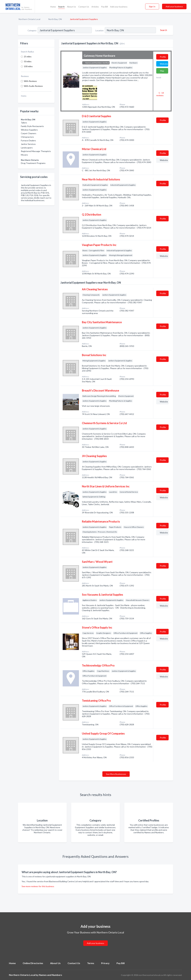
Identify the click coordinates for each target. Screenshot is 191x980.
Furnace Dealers (28, 140)
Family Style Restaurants (32, 126)
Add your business (119, 7)
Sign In (152, 6)
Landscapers (27, 148)
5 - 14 (160, 94)
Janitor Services (28, 144)
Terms (91, 963)
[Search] (163, 30)
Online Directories (33, 963)
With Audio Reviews (33, 86)
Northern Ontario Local (29, 19)
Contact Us (84, 7)
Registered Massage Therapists (36, 151)
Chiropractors (27, 137)
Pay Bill (104, 7)
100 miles (28, 66)
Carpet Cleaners (29, 133)
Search (61, 7)
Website (164, 64)
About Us (71, 7)
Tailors (24, 123)
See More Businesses (116, 774)
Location (100, 30)
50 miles (28, 61)
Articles (95, 7)
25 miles (28, 56)
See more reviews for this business (38, 886)
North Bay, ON (55, 19)
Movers (24, 155)
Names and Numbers (51, 975)
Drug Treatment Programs (33, 163)
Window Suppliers (29, 130)
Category (32, 30)
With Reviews (30, 81)
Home (53, 7)
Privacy (105, 963)
